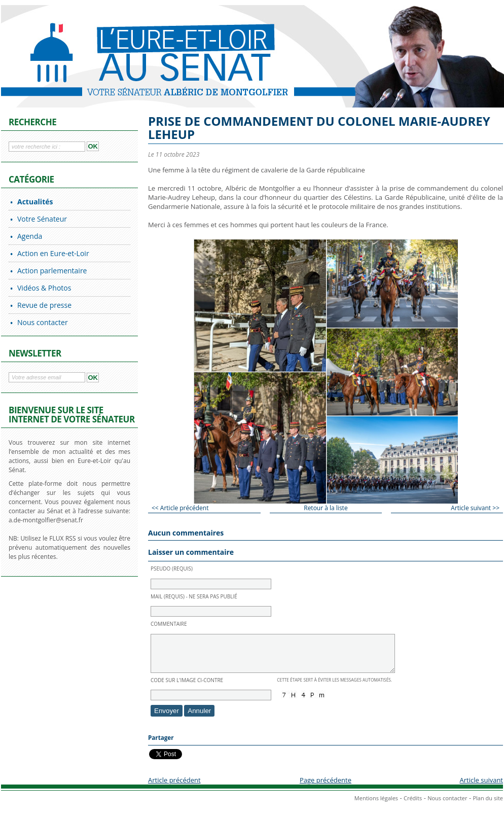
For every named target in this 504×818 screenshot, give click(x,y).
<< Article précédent (180, 508)
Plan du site (488, 806)
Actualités (35, 202)
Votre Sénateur (42, 219)
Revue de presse (44, 305)
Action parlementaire (52, 271)
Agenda (30, 236)
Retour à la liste (326, 508)
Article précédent (174, 788)
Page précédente (326, 788)
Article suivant (481, 788)
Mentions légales (376, 806)
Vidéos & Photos (44, 288)
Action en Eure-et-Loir (53, 253)
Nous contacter (43, 322)
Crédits (413, 806)
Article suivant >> (475, 508)
